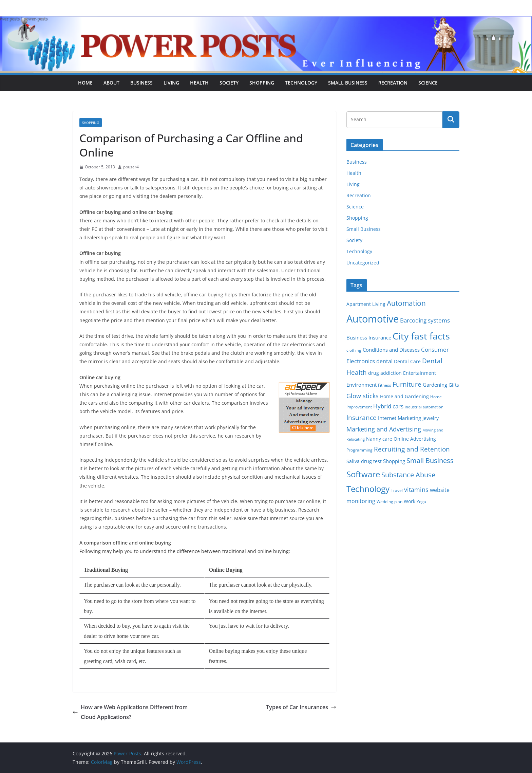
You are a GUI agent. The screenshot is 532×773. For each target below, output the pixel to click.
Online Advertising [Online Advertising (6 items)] (415, 439)
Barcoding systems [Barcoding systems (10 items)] (425, 320)
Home (85, 83)
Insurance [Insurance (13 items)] (362, 417)
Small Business (348, 83)
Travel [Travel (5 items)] (397, 490)
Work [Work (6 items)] (410, 501)
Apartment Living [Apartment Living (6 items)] (366, 304)
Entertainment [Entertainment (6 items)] (420, 373)
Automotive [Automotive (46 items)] (373, 319)
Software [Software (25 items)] (363, 474)
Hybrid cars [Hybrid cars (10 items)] (388, 406)
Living (171, 83)
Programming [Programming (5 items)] (359, 450)
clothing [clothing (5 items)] (354, 350)
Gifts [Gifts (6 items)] (454, 385)
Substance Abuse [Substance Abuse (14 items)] (408, 475)
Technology (301, 83)
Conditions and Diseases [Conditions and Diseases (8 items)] (391, 350)
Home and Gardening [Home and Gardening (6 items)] (404, 397)
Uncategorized (363, 263)
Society (229, 83)
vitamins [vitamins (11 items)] (416, 490)
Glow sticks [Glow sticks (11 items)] (363, 396)
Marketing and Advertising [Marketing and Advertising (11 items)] (384, 429)
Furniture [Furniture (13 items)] (407, 384)
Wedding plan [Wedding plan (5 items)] (389, 502)
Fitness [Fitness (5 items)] (385, 385)
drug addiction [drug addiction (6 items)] (385, 373)
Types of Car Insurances (301, 707)
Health (199, 83)
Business (141, 83)
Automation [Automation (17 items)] (406, 303)
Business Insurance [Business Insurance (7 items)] (369, 337)
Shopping (262, 83)
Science (428, 83)
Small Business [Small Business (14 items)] (430, 461)
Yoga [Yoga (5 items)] (421, 502)
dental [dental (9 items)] (384, 361)
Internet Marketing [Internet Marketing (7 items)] (400, 418)
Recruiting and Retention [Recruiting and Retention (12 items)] (412, 449)
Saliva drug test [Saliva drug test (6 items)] (364, 461)
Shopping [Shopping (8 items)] (394, 461)
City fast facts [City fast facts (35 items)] (421, 336)
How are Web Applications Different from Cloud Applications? (130, 712)
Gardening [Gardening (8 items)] (435, 385)
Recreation (393, 83)
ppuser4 (131, 167)
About (111, 83)
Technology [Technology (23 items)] (368, 489)
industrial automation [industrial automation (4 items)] (424, 407)
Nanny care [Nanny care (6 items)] (379, 439)
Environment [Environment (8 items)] (362, 385)
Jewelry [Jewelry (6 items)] (431, 418)
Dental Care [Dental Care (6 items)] (407, 362)
